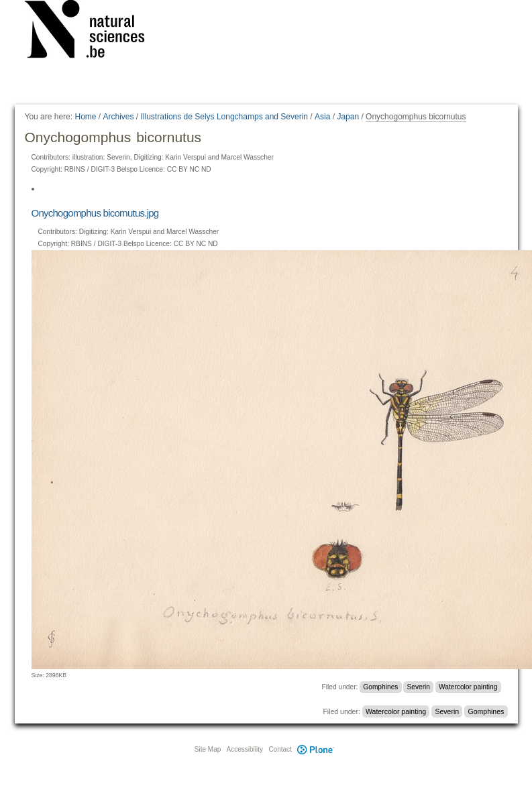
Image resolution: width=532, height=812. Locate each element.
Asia (322, 117)
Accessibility (245, 749)
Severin (418, 687)
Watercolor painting (468, 687)
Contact (280, 749)
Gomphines (380, 687)
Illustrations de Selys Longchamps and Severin (224, 117)
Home (85, 117)
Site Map (208, 749)
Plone (316, 749)
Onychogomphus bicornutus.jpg (95, 213)
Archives (119, 117)
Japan (348, 117)
